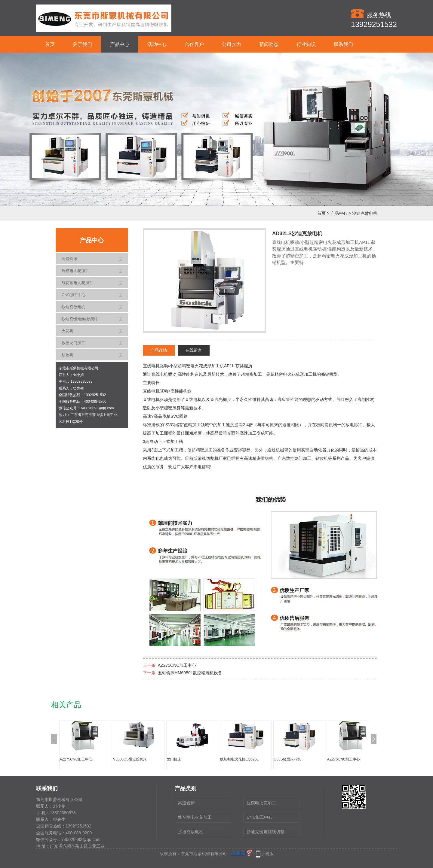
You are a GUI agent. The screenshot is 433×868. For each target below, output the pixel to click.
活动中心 (157, 44)
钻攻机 (68, 355)
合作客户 (194, 44)
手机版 (267, 854)
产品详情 (159, 350)
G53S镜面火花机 (287, 759)
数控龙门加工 (73, 343)
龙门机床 (174, 759)
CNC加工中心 (74, 295)
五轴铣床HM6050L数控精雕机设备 (190, 673)
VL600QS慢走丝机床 (130, 759)
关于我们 (82, 44)
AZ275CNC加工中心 (177, 665)
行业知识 (306, 44)
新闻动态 (269, 44)
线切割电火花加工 (77, 283)
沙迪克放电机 (365, 213)
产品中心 (120, 44)
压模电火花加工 (75, 271)
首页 (50, 44)
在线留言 (194, 350)
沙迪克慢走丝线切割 (79, 319)
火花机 (68, 331)
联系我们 (343, 44)
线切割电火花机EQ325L (239, 759)
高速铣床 (69, 259)
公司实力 (232, 44)
